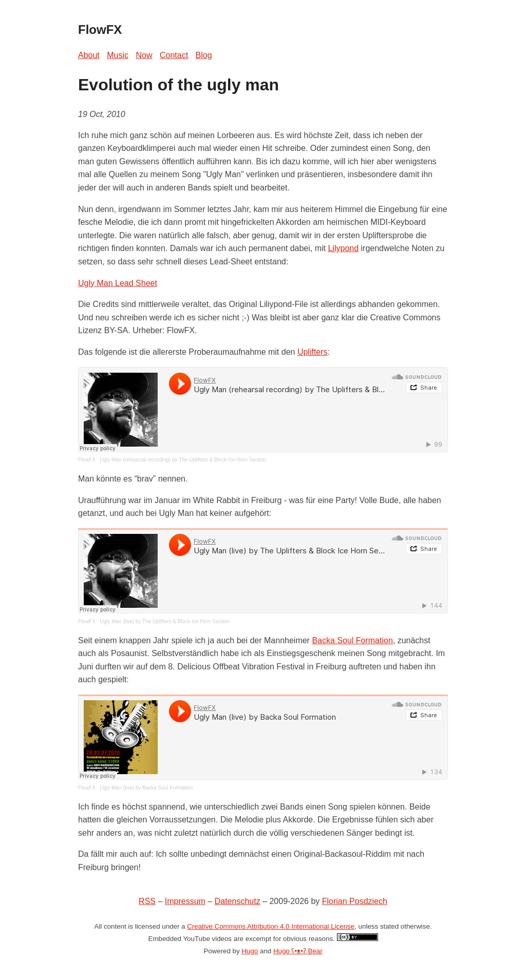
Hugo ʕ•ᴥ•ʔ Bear (298, 951)
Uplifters (313, 352)
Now (144, 55)
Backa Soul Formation (352, 640)
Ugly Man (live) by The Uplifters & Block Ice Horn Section (165, 621)
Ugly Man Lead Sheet (118, 283)
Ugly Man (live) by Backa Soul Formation (146, 788)
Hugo (250, 951)
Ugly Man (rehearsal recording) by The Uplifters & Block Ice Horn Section (183, 460)
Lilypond (343, 248)
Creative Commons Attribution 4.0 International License (271, 926)
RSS (147, 901)
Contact (174, 55)
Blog (204, 55)
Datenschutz (238, 901)
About (89, 55)
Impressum (185, 901)
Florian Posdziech (355, 901)
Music (118, 55)
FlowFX (87, 460)
